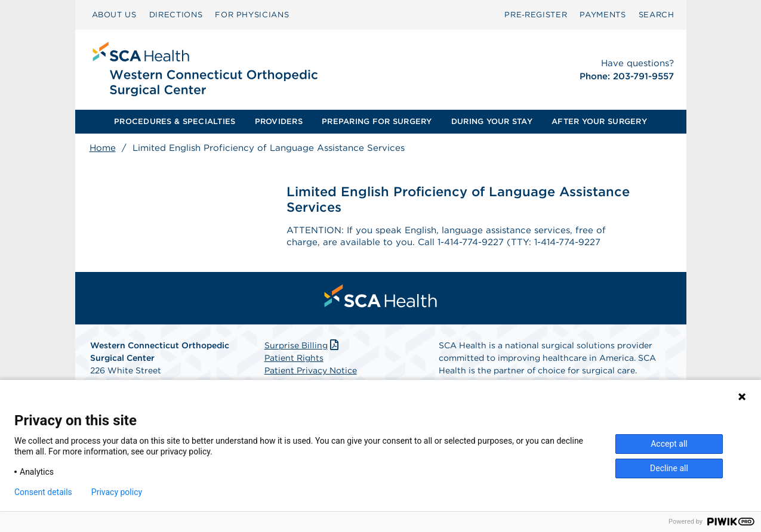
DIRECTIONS (176, 15)
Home (103, 148)
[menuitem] (114, 15)
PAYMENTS (603, 15)
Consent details (43, 492)
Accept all (669, 444)
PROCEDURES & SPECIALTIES (175, 121)
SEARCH (657, 15)
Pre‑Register (536, 15)
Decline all (669, 468)
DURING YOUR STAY (492, 121)
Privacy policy (117, 492)
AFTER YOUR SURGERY (599, 121)
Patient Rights (294, 360)
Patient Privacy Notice (311, 373)
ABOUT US (114, 15)
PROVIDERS (279, 121)
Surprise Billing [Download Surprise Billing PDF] (303, 348)
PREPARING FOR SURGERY (377, 121)
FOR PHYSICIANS (252, 15)
